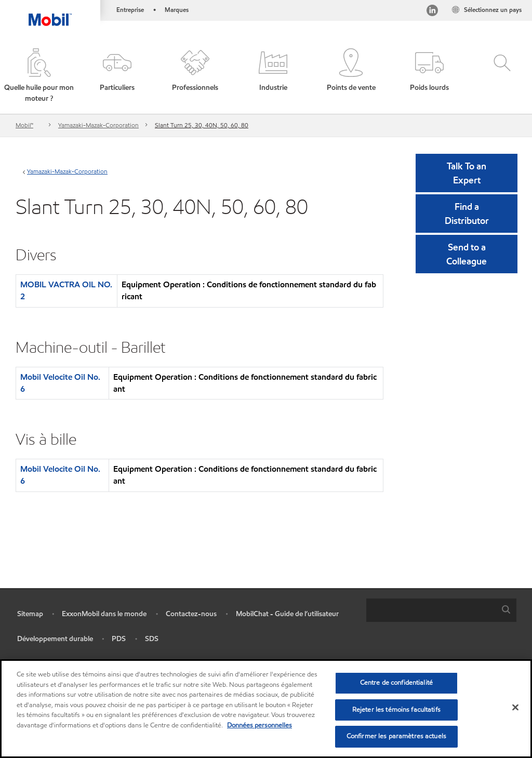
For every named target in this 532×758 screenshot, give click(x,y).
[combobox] (441, 610)
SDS (152, 639)
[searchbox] (431, 610)
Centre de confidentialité (396, 683)
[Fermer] (515, 708)
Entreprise (130, 10)
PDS (119, 639)
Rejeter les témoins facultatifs (396, 710)
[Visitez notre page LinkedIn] (432, 12)
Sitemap (30, 614)
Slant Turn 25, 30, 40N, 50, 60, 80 (202, 125)
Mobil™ (24, 125)
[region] (266, 709)
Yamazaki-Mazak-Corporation (98, 125)
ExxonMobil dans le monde (104, 614)
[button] (39, 76)
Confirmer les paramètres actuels (396, 736)
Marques (177, 10)
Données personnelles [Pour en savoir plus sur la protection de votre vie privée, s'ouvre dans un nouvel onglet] (260, 725)
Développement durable (55, 639)
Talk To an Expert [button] (467, 173)
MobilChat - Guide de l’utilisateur (287, 614)
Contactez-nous (191, 614)
